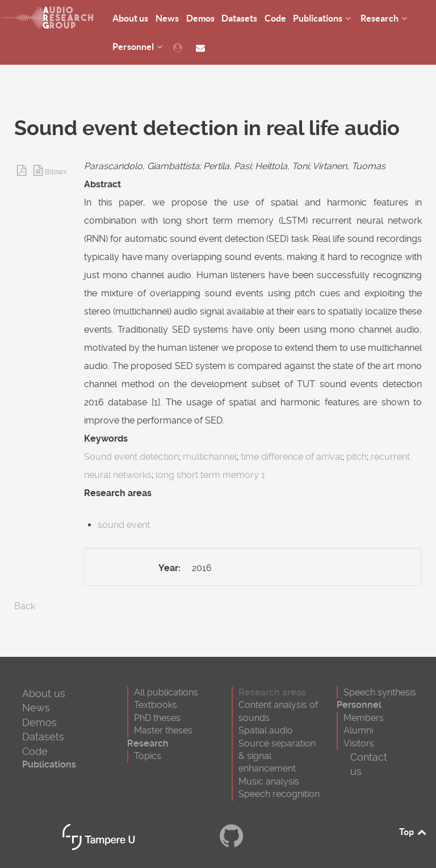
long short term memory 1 (210, 475)
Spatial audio (266, 730)
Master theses (163, 730)
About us (44, 693)
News (36, 708)
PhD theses (157, 718)
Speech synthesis (380, 692)
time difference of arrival (292, 457)
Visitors (359, 743)
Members (364, 718)
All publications (166, 692)
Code (35, 751)
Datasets (43, 737)
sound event (124, 525)
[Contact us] (202, 47)
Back (25, 606)
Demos (39, 722)
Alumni (358, 730)
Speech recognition (279, 794)
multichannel (210, 457)
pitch (357, 457)
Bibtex (56, 172)
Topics (148, 756)
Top (413, 832)
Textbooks (156, 705)
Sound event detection (131, 457)
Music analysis (269, 781)
